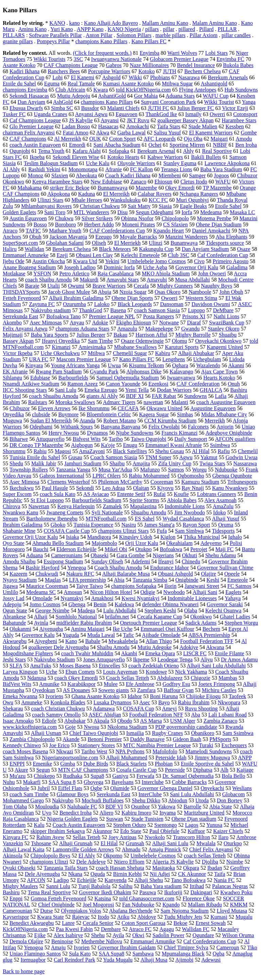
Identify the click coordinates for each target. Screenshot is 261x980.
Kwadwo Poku (236, 892)
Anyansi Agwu (91, 114)
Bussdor (90, 108)
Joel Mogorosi (98, 905)
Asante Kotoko (19, 65)
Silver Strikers (97, 218)
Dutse (46, 911)
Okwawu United (164, 408)
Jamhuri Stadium (83, 463)
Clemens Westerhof (69, 482)
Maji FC (225, 549)
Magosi (63, 451)
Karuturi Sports (182, 347)
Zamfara (146, 690)
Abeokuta (86, 175)
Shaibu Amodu (113, 647)
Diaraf (194, 323)
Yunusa (214, 825)
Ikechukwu (22, 488)
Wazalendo (208, 365)
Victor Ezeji (235, 108)
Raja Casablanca (116, 274)
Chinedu (191, 561)
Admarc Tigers (119, 402)
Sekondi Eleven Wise (76, 157)
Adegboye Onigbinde (229, 433)
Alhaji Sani (205, 592)
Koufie (181, 494)
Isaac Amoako (18, 721)
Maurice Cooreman (47, 586)
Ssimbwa (220, 445)
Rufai (160, 494)
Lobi (57, 77)
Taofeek (237, 696)
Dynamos (97, 433)
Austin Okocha (49, 261)
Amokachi (137, 126)
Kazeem (18, 574)
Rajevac (81, 917)
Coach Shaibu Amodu (118, 568)
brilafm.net (117, 617)
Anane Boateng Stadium (29, 267)
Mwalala (206, 843)
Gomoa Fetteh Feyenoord (58, 898)
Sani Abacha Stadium (117, 145)
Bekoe (181, 923)
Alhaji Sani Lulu (170, 843)
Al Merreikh (68, 139)
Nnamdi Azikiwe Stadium (31, 384)
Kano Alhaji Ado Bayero (111, 23)
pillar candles (236, 35)
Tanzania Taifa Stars (66, 868)
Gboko (58, 525)
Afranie (114, 169)
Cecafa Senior (98, 923)
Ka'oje (108, 445)
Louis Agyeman (120, 672)
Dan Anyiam (31, 102)
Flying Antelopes (198, 90)
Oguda (98, 874)
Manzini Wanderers (186, 237)
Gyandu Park (104, 372)
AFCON (36, 880)
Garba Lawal (131, 133)
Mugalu (244, 917)
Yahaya (233, 598)
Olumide (120, 788)
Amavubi (157, 280)
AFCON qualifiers (235, 439)
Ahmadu (131, 849)
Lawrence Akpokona (227, 163)
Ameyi (170, 709)
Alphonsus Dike (144, 372)
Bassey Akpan (18, 341)
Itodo (103, 917)
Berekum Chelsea (72, 249)
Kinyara (34, 365)
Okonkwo (201, 617)
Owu (8, 702)
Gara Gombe (130, 555)
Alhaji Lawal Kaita (24, 849)
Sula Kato (80, 954)
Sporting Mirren (187, 145)
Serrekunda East (20, 316)
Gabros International (62, 476)
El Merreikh (117, 194)
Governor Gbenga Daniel (165, 788)
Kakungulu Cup (156, 249)
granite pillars (18, 41)
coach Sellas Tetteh (205, 856)
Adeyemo (211, 543)
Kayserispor (16, 917)
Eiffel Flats (70, 788)
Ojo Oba (193, 139)
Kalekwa (124, 604)
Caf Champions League (35, 120)
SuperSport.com (20, 243)
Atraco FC (140, 929)
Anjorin (225, 427)
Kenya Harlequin (76, 506)
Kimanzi (61, 347)
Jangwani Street (202, 586)
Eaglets (233, 592)
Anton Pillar (99, 35)
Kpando (171, 905)
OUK (95, 139)
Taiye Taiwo (90, 586)
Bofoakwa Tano (63, 316)
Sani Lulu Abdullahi (192, 794)
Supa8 (97, 776)
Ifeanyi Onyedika (61, 341)
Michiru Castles (219, 690)
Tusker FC (14, 114)
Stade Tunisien (147, 819)
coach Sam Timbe (29, 794)
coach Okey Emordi (76, 678)
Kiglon (168, 537)
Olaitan (141, 488)
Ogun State (15, 611)
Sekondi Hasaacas (29, 96)
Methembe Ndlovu (102, 941)
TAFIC (33, 231)
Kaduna (87, 194)
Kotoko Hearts (123, 157)
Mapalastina (143, 506)
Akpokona (59, 194)
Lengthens (174, 359)
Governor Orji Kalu (197, 267)
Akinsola (13, 856)
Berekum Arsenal (156, 151)
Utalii (54, 286)
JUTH (169, 71)
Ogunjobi (20, 151)
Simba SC (62, 108)
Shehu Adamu (221, 555)
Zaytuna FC (42, 304)
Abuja (105, 292)
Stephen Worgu (241, 623)
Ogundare (203, 935)
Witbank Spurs (77, 427)
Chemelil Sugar (130, 353)
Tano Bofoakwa (188, 880)
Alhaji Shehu (149, 880)
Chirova (12, 506)
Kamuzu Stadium (201, 482)
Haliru (10, 249)
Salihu (126, 886)
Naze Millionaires (149, 65)
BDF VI (114, 807)
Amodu (244, 139)
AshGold (63, 102)
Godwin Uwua (242, 457)
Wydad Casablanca (183, 519)
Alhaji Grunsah (76, 843)
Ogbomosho (191, 476)
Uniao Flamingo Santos (35, 954)
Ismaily (193, 114)
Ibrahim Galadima (23, 525)
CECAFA (128, 408)
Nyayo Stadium (20, 580)
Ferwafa (145, 776)
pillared (187, 29)
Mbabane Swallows (136, 347)
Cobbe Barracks (189, 782)
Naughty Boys (216, 286)
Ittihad (197, 886)
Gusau (75, 457)
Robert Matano (120, 421)
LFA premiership (88, 580)
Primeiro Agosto (231, 261)
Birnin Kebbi (127, 874)
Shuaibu (228, 335)
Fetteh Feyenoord (22, 298)
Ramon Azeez (82, 384)
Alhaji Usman (46, 733)
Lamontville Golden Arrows (83, 849)
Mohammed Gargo (23, 800)
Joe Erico (59, 745)
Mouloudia (47, 807)
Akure (21, 770)
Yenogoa (34, 947)
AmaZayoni (92, 451)
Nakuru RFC (80, 574)
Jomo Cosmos (45, 604)
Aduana (34, 555)
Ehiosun (163, 182)
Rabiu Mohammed (149, 476)
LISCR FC (195, 653)
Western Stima (201, 298)
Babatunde (14, 623)
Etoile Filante (230, 653)
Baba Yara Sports (50, 335)
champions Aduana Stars (83, 329)
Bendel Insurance (196, 65)
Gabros (114, 65)
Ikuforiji (173, 892)
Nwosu (92, 727)
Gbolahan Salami (65, 243)
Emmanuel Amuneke (26, 255)
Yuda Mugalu (118, 960)
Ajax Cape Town (220, 372)
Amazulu (127, 329)
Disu (122, 212)
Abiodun (178, 800)
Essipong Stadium (63, 561)
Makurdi (89, 280)
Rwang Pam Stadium (59, 372)
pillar (169, 29)
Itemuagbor (33, 960)
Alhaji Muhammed (127, 758)
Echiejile (87, 880)
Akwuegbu (15, 641)
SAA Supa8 (112, 954)
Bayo (164, 702)
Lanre (68, 923)
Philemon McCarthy (120, 482)
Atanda (87, 421)
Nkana (75, 874)
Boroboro (65, 224)
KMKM (239, 905)
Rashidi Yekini (44, 169)
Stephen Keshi (160, 611)
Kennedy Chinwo (22, 745)
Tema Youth (51, 151)
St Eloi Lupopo (47, 500)
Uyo (47, 813)
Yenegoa (77, 568)
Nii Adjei (160, 874)
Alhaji (41, 617)
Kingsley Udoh (136, 537)
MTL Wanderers (91, 212)
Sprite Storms (144, 500)
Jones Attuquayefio (104, 660)
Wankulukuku (125, 200)
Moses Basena (75, 666)
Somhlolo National (76, 617)
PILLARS (14, 35)
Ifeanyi (166, 561)
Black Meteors (115, 249)
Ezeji (62, 255)
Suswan (115, 819)
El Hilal (109, 843)
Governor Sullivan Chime (225, 568)
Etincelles (110, 666)
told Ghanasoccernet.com (147, 898)
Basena (118, 310)
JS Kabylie (81, 120)
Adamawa (104, 709)
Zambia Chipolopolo (32, 739)
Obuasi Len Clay (94, 255)
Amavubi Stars (123, 280)
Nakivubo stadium (51, 310)
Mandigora (99, 537)
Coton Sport (122, 139)
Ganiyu (120, 776)
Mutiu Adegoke (155, 647)
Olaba (191, 611)
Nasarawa (189, 77)
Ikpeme (141, 660)
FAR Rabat (164, 396)
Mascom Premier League (84, 359)
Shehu (98, 935)
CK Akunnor (192, 874)
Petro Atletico (74, 274)
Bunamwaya (184, 243)
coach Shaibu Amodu (48, 280)
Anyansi (110, 120)
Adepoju (12, 604)
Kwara (101, 90)
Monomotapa (83, 169)
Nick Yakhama (191, 672)
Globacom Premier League (179, 59)
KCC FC (158, 200)
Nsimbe (235, 862)
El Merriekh (127, 243)
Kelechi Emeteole (140, 255)
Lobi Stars (216, 53)
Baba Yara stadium (161, 886)
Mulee (111, 684)
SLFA (16, 666)
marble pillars (170, 35)
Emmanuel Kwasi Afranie (174, 445)
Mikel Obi (116, 549)
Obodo (125, 721)
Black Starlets (131, 764)
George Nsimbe (53, 611)
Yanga (249, 102)
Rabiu (40, 451)
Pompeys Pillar (53, 41)
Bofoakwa (171, 549)
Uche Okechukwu (60, 353)
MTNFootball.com (106, 519)
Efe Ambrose (140, 684)
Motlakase (14, 274)
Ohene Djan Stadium (219, 224)
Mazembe (146, 188)
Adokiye (189, 647)
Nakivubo (63, 800)
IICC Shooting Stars (25, 390)
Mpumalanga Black (183, 954)
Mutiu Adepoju (74, 96)
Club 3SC (179, 255)
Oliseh (99, 243)
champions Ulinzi (49, 862)
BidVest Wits (17, 684)
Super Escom (17, 494)
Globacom (234, 794)
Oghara (180, 365)
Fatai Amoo (76, 133)
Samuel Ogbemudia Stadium (128, 378)
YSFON (42, 274)
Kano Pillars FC (149, 41)
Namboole (200, 292)
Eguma (52, 84)
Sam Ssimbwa (238, 733)
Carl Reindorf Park (74, 960)
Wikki (135, 77)
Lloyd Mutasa (232, 911)
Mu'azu (18, 776)
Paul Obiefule (164, 831)
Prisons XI (194, 316)
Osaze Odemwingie (142, 341)
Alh (224, 770)
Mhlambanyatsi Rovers (46, 206)
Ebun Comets (80, 672)
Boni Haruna (164, 696)
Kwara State (50, 917)
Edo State (131, 831)
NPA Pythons (130, 751)
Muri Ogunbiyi (192, 200)
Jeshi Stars (14, 660)
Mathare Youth (65, 231)
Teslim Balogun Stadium (51, 163)
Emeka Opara (160, 653)
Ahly (189, 151)
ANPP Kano (90, 29)
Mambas (228, 678)
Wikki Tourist (219, 102)
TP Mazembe (217, 188)
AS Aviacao (96, 494)
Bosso (40, 224)
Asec (145, 702)
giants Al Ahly (102, 396)
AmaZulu (223, 506)
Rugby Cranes (167, 733)
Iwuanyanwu (181, 378)
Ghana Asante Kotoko (95, 696)
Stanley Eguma (180, 163)
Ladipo (61, 880)
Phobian (164, 764)
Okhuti (189, 555)
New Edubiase (107, 182)
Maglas (53, 580)
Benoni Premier (105, 739)
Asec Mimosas (46, 323)
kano (75, 23)
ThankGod (90, 310)
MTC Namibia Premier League (157, 745)
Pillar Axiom (204, 35)
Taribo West (94, 751)
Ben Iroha (246, 145)
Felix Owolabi (164, 427)
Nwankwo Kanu (20, 512)
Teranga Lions (177, 169)
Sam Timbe (100, 341)
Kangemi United (225, 347)
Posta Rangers (159, 316)
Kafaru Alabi (86, 151)
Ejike (40, 935)
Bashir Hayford (43, 568)
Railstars (38, 402)
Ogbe (96, 788)
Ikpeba (37, 157)
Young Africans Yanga (75, 365)
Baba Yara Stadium (221, 169)
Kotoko (146, 71)
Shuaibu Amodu (149, 512)
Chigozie (201, 678)
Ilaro (223, 837)
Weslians (242, 788)
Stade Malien (203, 126)
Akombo (12, 323)
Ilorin (171, 586)
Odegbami (41, 427)
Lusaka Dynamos (112, 702)
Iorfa (187, 212)
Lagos (192, 825)
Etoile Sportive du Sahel (207, 764)
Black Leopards (135, 304)
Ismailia (135, 733)
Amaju (58, 947)
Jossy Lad (14, 598)
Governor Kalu (38, 635)
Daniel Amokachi (211, 231)
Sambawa (143, 954)
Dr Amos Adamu (239, 660)
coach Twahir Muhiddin (87, 653)
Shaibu (117, 463)
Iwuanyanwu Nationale (116, 59)
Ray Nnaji (193, 488)
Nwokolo (155, 837)
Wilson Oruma (238, 935)
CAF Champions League (71, 65)
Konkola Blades (68, 702)
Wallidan (34, 249)
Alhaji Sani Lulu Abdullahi (216, 666)
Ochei (155, 145)
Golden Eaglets (19, 212)
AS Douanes (76, 690)
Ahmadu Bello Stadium (58, 543)
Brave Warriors (109, 286)
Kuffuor (196, 831)
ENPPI (17, 764)
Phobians (160, 77)
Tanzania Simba (150, 580)
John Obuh (231, 292)
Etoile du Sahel (19, 84)
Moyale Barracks (138, 237)
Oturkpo (233, 843)
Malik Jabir (44, 463)
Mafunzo (150, 470)
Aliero (107, 813)
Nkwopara (229, 702)
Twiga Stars (212, 463)
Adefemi (140, 561)
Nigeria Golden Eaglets (72, 819)
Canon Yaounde (123, 384)
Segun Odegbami (154, 212)
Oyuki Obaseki (19, 868)
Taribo (116, 439)
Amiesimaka (92, 347)
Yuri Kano (62, 29)
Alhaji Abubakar (196, 353)
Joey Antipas (122, 837)
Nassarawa (245, 463)
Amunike (49, 684)
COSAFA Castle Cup (67, 531)
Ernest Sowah (210, 923)
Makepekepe (159, 329)
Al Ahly (11, 169)
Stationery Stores (96, 745)
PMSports (220, 739)
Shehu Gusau (169, 451)
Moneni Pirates (138, 224)
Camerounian (17, 911)
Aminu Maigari (88, 629)
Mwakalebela (123, 641)
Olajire (209, 574)
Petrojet (199, 549)
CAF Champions (28, 139)
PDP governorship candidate (186, 727)
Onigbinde (187, 580)
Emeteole (238, 580)
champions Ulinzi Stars (123, 531)
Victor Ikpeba (18, 353)
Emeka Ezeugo (101, 390)
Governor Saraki (225, 604)
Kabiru (162, 353)
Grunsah (135, 843)
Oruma (226, 525)
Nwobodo (174, 592)
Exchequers (234, 745)
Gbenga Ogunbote (232, 476)
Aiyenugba (51, 629)
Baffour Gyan (179, 690)
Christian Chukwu (100, 206)
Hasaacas (108, 126)
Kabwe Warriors (165, 157)
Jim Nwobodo (190, 512)
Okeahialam (179, 543)
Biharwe (19, 439)
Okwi (138, 935)
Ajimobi (184, 960)
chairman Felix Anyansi (29, 133)
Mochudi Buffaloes (103, 800)
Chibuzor (20, 408)
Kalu (39, 825)
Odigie (148, 592)
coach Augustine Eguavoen (226, 402)
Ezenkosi (159, 384)
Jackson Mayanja (68, 237)
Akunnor (102, 831)
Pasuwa (148, 892)
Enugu (130, 445)
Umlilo (10, 592)
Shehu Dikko (146, 800)
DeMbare (223, 310)
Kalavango (181, 372)
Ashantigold (214, 84)
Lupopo (196, 310)
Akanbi (129, 653)
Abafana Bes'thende (131, 911)
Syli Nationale (107, 512)
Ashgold (111, 77)
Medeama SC (41, 592)
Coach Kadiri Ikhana (128, 175)
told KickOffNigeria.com (143, 90)
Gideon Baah (187, 739)
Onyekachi (212, 788)
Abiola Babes (182, 500)
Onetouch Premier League (149, 623)
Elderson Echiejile (76, 549)
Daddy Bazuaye (147, 739)
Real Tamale (81, 84)
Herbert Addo (99, 224)
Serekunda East (113, 794)
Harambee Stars (239, 120)
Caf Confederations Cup (210, 941)
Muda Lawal (101, 635)
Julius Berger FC (195, 108)
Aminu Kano (32, 29)
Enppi (16, 898)
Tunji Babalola (94, 886)
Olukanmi (20, 629)
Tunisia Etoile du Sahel (35, 457)
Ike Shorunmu (94, 408)
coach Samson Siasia (157, 310)
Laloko (102, 304)
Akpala (101, 721)
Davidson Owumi (211, 304)
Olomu (179, 341)
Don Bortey (230, 800)
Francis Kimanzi (179, 433)
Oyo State (14, 543)
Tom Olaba (15, 807)
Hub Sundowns (241, 90)
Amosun (73, 592)
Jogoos (221, 175)
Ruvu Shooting (201, 709)
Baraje (32, 286)
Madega (86, 611)
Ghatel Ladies (235, 617)
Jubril (43, 788)
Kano (71, 641)
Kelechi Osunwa (223, 611)
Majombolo (105, 543)
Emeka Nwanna (20, 696)
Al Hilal (201, 451)
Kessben (234, 126)
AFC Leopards (160, 139)
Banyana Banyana (121, 427)
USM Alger (182, 721)
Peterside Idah (171, 758)
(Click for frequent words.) (102, 53)
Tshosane (41, 843)
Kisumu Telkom (147, 365)
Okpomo (113, 856)
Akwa (103, 133)
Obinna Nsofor (137, 218)
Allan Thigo (159, 641)
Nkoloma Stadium (127, 727)
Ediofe (49, 721)
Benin (100, 604)
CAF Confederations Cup (117, 231)
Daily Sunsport (191, 439)
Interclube (153, 782)
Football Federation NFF (156, 715)
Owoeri (169, 298)
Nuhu (9, 782)
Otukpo (143, 549)
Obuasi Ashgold (176, 574)
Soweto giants (114, 690)
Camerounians (67, 555)
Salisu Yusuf (167, 133)
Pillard (206, 29)
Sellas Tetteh (87, 837)
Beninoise (62, 941)
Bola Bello (234, 776)
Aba (196, 715)
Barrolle (192, 807)
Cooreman (162, 482)
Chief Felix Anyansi (211, 849)
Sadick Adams (201, 623)
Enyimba (150, 53)
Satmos (176, 470)
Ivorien (82, 947)
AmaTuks (41, 666)
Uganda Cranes (50, 114)
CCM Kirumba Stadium (170, 421)
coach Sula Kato (58, 494)
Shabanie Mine (19, 531)
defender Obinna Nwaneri (170, 604)
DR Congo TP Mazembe (36, 445)
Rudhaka (73, 776)
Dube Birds (96, 764)
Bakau (120, 335)
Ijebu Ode (14, 261)
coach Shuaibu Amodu (54, 396)
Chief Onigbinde (56, 905)
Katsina (103, 898)
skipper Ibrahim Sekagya (58, 831)
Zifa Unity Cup (175, 463)
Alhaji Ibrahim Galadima (76, 298)
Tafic (129, 635)
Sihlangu (12, 378)
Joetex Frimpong (216, 684)
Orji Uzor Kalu (142, 543)
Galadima (237, 267)
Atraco (10, 231)
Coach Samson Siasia (114, 457)
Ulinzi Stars (50, 200)
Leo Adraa (113, 488)
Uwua (114, 365)
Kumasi (219, 917)
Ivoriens (54, 696)
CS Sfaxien (175, 224)
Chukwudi (47, 574)
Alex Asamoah (220, 500)
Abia (119, 580)
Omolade (43, 598)
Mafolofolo (165, 751)
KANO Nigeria (124, 29)
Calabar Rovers (154, 194)
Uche (52, 672)
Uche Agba (155, 267)
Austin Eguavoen (28, 218)
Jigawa (10, 586)
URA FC (38, 359)
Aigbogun (82, 445)
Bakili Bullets (206, 157)
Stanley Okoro (224, 329)
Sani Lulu (66, 390)
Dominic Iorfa (119, 267)
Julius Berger (91, 335)
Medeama (211, 212)
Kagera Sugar (154, 414)
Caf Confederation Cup (223, 255)
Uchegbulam (207, 359)
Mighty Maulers (20, 886)
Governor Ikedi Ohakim (105, 892)
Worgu (199, 470)
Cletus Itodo (194, 182)
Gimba (68, 764)
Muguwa (12, 421)
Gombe (249, 133)
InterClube (150, 794)
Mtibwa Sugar (177, 84)
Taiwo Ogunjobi (149, 439)
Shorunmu (14, 451)
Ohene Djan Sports (132, 298)
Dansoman (172, 304)
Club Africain (70, 90)
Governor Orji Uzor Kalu (30, 537)
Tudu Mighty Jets (183, 917)
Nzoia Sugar (133, 292)
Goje (71, 727)
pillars (152, 29)
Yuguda (71, 635)
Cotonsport (245, 114)
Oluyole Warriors (136, 163)
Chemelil (248, 451)
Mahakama (30, 188)
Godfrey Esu (176, 684)
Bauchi (41, 549)
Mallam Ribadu (205, 905)
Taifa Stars (169, 126)
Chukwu (64, 218)
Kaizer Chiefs (228, 831)
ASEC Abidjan (105, 715)
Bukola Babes (238, 65)
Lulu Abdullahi (120, 611)
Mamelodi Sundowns (209, 751)
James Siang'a (159, 525)
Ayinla (41, 623)
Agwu (186, 457)
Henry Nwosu (64, 433)
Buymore (69, 414)
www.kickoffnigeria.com (30, 727)
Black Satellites (130, 451)
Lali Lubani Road (228, 715)
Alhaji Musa (154, 960)
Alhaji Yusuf (226, 519)
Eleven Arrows (54, 408)
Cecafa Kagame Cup (160, 617)
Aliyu (207, 660)
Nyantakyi (72, 598)
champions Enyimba (25, 90)
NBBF (220, 145)
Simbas (185, 414)
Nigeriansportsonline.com (70, 758)
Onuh (234, 384)
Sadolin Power (169, 935)
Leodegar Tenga (175, 660)
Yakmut (209, 457)
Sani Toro (55, 212)
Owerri (217, 114)
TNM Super (158, 457)
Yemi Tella (137, 390)
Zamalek (112, 506)
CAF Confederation (198, 384)
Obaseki (100, 555)
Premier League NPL (112, 316)
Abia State (220, 807)
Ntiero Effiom (129, 862)
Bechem (211, 629)
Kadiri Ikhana (24, 71)
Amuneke (32, 702)
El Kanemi (82, 77)
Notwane (169, 323)
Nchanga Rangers (199, 194)
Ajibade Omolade (161, 635)
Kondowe (156, 672)
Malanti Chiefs (123, 108)
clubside (41, 414)
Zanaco (138, 182)
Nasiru (129, 525)
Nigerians (163, 555)
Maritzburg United (204, 813)
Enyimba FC (230, 59)
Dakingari (201, 892)
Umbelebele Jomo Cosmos (157, 261)
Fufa (162, 531)
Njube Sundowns (135, 433)
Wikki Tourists (49, 59)
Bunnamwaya (112, 188)
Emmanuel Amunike (153, 941)
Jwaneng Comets (65, 512)
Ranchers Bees (64, 71)
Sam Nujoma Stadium (184, 911)
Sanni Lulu (58, 886)
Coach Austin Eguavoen (79, 825)
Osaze (243, 249)
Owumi (76, 286)
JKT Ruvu (138, 120)
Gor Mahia (146, 96)
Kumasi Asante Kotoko (128, 84)
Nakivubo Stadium (54, 660)
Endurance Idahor (170, 568)
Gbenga (77, 604)
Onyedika (13, 414)
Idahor (135, 696)
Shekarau (13, 709)
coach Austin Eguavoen (35, 145)
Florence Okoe (199, 898)
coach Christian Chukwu (58, 709)
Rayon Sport (196, 525)
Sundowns (196, 396)
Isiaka (72, 537)
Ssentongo (166, 825)
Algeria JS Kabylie (173, 862)
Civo (199, 261)
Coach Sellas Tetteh (128, 678)
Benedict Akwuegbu (32, 923)
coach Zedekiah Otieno (154, 666)
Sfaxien (60, 175)
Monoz (36, 175)
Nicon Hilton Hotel (111, 592)
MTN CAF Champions (83, 770)
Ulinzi (156, 243)
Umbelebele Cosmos (153, 856)
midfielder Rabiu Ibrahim (84, 623)
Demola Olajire (26, 941)
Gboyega (93, 782)
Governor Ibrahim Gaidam (127, 947)
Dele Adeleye (91, 862)
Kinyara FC (15, 837)
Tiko (252, 947)
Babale (93, 641)
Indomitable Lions (185, 506)
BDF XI (135, 396)
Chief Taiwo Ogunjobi (94, 733)
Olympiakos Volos (81, 911)
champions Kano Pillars (101, 41)
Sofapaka (119, 151)
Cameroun (228, 947)
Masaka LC (242, 212)
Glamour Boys (73, 794)
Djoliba (210, 862)
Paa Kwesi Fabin (74, 929)
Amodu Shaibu (19, 561)
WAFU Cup (216, 96)
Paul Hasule (55, 488)
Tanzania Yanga (73, 470)
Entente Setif (131, 494)
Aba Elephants (231, 237)
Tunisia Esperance (93, 525)
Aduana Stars (180, 96)
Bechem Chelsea (202, 71)
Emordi (77, 145)
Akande (71, 739)
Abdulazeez (170, 678)
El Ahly (87, 856)
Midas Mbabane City (224, 414)
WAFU (223, 182)
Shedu (16, 463)
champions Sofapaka (134, 586)
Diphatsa (203, 770)
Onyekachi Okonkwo (218, 341)
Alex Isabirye (68, 935)
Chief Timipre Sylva (186, 947)
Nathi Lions (226, 316)
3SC (79, 59)
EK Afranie (15, 372)
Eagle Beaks (193, 206)
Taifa (220, 874)
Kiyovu (166, 488)
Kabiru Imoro (137, 813)
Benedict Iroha (76, 813)
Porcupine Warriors (109, 71)
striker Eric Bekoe (70, 188)
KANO (57, 23)
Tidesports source (225, 243)
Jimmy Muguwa (212, 758)
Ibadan (215, 868)
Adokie (100, 323)
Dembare (111, 929)
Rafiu (224, 451)
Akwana (215, 647)
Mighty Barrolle (193, 335)
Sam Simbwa (189, 531)
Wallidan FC (196, 929)
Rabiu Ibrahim (194, 702)
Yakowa (167, 807)
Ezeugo (103, 237)
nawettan (153, 402)
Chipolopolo (175, 218)
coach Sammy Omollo (56, 715)
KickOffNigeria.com (25, 929)
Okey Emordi (180, 188)
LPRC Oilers (107, 476)
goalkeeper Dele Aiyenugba (59, 647)
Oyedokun (44, 690)
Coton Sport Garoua (144, 923)
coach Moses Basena (25, 751)
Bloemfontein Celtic (109, 414)
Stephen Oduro (129, 825)
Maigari (219, 139)
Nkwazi (65, 751)
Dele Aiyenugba (42, 874)
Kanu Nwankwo (230, 488)
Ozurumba (74, 304)
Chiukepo (44, 776)
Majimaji (13, 335)
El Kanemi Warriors (211, 133)
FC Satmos (239, 586)
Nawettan (39, 506)
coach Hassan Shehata (120, 868)
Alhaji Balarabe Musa (126, 574)
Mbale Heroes (87, 200)
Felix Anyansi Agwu (25, 329)
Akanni (236, 365)
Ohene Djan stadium (194, 819)
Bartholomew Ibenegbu (52, 519)
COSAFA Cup (139, 709)
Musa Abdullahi (193, 280)
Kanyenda (116, 880)
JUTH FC (159, 108)
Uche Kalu (98, 163)
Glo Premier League (32, 126)
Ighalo (235, 537)
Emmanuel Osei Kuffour (168, 629)
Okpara (191, 868)
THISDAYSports (21, 292)
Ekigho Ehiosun (134, 323)
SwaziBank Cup (227, 323)
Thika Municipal (202, 537)
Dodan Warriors (174, 390)
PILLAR (227, 29)
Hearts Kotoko (219, 378)
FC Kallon (142, 169)
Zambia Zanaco (221, 721)
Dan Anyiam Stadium (205, 249)
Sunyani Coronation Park (169, 102)
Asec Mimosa (24, 482)
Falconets (198, 427)
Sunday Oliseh (107, 561)
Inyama (168, 813)
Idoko (219, 512)
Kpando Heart (169, 231)
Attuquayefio (50, 439)
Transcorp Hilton (192, 837)
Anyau (77, 323)
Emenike (42, 764)
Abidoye (147, 917)
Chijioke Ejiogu (203, 696)
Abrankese (14, 617)
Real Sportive (217, 151)
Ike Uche (123, 629)
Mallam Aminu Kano (165, 23)
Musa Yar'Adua (115, 470)
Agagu (167, 929)
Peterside (175, 770)
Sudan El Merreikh (51, 421)
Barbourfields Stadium (97, 500)
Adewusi (211, 960)
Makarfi (32, 782)
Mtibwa (97, 353)
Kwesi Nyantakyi (141, 598)
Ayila (118, 935)
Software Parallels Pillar (55, 35)
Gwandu (190, 329)
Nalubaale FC (82, 807)
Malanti (180, 402)
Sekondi (85, 488)
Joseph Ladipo (80, 267)
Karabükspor (82, 684)
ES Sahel (144, 519)
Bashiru (11, 892)
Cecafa (141, 286)
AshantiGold (112, 96)
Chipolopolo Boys (50, 856)
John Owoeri (212, 274)
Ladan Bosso (76, 126)
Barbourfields (73, 378)
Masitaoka (164, 868)
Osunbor (141, 807)
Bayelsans (123, 782)
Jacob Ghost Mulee (69, 292)
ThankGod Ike (161, 114)
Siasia (165, 206)
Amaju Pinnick (164, 849)
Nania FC (224, 880)
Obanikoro (203, 733)
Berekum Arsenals (228, 77)
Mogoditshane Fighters (28, 653)
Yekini (112, 261)
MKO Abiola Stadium (166, 274)
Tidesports (223, 531)
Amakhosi (102, 598)
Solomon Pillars (134, 35)
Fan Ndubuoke (138, 905)
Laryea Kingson (20, 672)
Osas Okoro (168, 292)
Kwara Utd (85, 261)
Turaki (206, 745)
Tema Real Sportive (49, 892)
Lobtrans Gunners (217, 494)
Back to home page (24, 971)
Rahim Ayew (50, 837)
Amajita (141, 463)
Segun (43, 770)
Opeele (232, 574)
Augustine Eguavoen (213, 408)
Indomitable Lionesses (192, 598)
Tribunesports (242, 482)
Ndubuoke (226, 470)
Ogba (219, 954)
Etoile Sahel (228, 206)
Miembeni (170, 175)
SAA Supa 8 (62, 782)
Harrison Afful (151, 335)
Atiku (123, 917)
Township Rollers (29, 470)
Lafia (221, 396)
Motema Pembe (214, 218)
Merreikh (215, 421)
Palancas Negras (230, 886)
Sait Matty (139, 206)
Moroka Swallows (75, 402)
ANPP (245, 758)
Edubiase (40, 378)
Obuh (35, 237)
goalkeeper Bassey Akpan (185, 120)
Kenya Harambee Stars (57, 182)
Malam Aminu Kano (215, 23)
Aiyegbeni (46, 641)
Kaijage (245, 770)
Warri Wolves (182, 53)
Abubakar (75, 721)
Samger (197, 175)
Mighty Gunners (175, 286)
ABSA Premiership (209, 635)
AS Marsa (151, 721)
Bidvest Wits (87, 439)
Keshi (213, 580)
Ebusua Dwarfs (26, 108)
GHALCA (211, 390)
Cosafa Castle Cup (136, 770)
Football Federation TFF (207, 641)
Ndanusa (37, 678)
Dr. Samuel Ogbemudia (188, 776)
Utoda (202, 800)
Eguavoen (126, 114)
